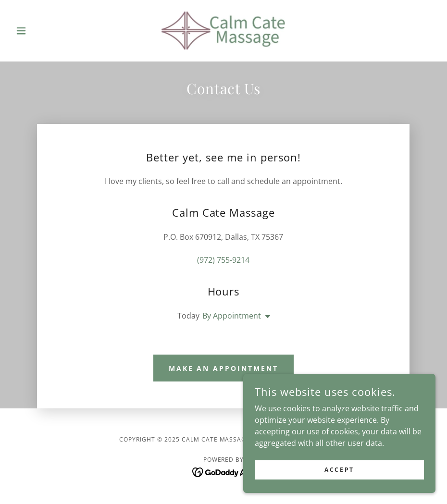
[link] (223, 31)
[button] (43, 31)
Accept (339, 470)
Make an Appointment (224, 368)
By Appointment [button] (232, 316)
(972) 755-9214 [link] (223, 260)
